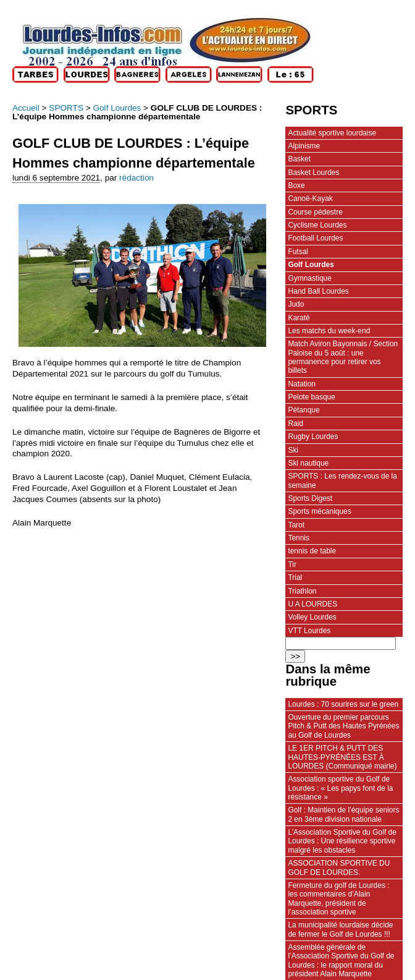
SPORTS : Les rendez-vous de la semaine (342, 480)
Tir (292, 565)
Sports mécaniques (319, 511)
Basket (299, 159)
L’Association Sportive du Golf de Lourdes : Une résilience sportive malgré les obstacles (342, 841)
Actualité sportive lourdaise (332, 133)
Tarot (296, 525)
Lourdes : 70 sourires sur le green (343, 704)
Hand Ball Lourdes (318, 291)
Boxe (296, 185)
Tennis (299, 538)
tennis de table (312, 551)
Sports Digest (310, 498)
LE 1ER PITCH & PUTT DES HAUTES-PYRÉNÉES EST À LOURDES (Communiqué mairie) (342, 757)
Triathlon (302, 591)
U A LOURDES (312, 604)
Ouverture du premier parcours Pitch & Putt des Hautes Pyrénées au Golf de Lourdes (343, 726)
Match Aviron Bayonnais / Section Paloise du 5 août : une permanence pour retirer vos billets (343, 357)
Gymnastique (309, 278)
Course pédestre (315, 212)
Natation (302, 384)
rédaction (136, 178)
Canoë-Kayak (310, 198)
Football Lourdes (315, 238)
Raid (296, 424)
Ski (293, 450)
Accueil (26, 108)
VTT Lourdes (309, 631)
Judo (296, 304)
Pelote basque (311, 397)
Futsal (298, 252)
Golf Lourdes (117, 108)
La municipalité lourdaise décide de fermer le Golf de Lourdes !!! (340, 929)
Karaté (299, 318)
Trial (295, 577)
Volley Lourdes (312, 617)
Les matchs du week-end (329, 331)
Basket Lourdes (313, 173)
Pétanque (304, 410)
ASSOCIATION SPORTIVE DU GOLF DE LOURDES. (339, 867)
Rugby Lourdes (313, 437)
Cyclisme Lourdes (317, 225)
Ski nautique (308, 463)
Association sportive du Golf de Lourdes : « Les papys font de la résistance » (340, 788)
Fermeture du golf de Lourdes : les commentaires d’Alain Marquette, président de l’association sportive (338, 899)
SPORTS (66, 108)
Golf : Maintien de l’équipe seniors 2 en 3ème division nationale (343, 814)
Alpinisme (304, 146)
